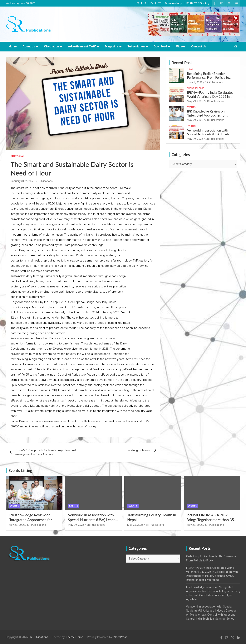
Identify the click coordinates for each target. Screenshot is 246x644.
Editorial (17, 156)
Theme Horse (75, 637)
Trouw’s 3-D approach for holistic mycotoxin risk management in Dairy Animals (46, 452)
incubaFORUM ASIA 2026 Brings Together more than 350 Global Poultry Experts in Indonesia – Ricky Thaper (211, 522)
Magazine (112, 46)
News (190, 70)
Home (13, 46)
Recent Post (182, 63)
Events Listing (20, 470)
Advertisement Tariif (82, 46)
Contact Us (199, 46)
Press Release (196, 88)
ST (159, 3)
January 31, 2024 (21, 181)
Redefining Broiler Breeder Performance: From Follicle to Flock (208, 78)
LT (145, 3)
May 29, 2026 (195, 101)
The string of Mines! (138, 450)
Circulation (52, 46)
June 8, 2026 (195, 82)
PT (138, 3)
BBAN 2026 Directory (198, 3)
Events (191, 107)
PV (152, 3)
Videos (181, 46)
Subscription (136, 46)
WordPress (120, 637)
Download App (174, 3)
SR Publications (43, 181)
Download (160, 46)
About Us (29, 46)
